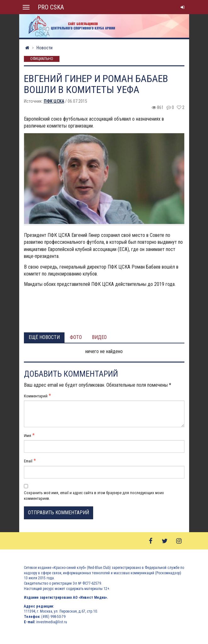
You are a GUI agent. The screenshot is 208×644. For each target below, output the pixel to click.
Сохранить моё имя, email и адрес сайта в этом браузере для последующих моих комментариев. (94, 496)
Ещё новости (44, 337)
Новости (45, 48)
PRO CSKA (51, 7)
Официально (42, 59)
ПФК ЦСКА (54, 101)
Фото (76, 337)
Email (28, 461)
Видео (99, 337)
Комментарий (36, 396)
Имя (28, 436)
